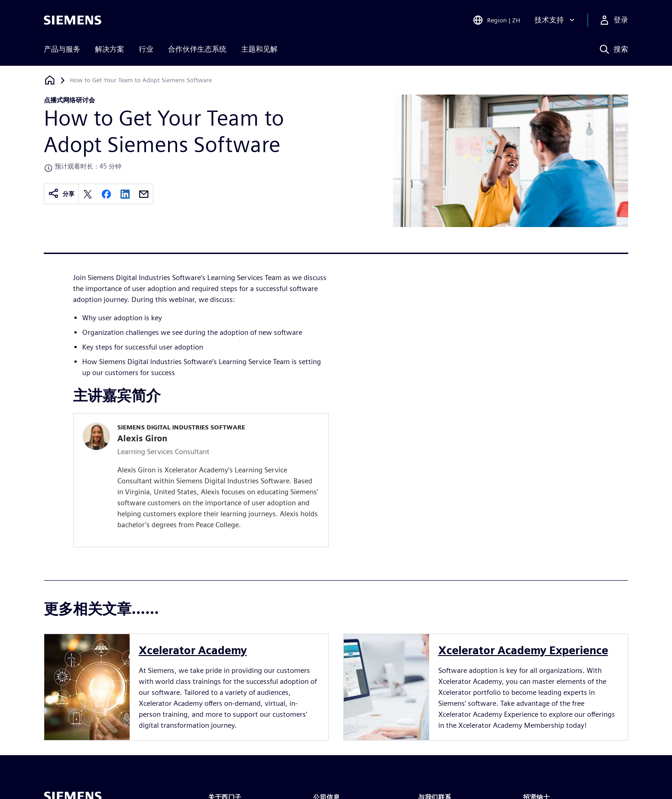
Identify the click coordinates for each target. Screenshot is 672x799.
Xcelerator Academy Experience (523, 650)
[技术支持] (556, 20)
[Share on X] (88, 194)
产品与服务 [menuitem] (62, 49)
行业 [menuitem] (146, 49)
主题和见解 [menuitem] (259, 49)
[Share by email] (144, 194)
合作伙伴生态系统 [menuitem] (197, 49)
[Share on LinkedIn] (125, 194)
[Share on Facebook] (106, 194)
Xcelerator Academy (193, 650)
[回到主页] (50, 80)
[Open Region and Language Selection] (496, 20)
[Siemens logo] (73, 20)
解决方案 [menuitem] (110, 49)
